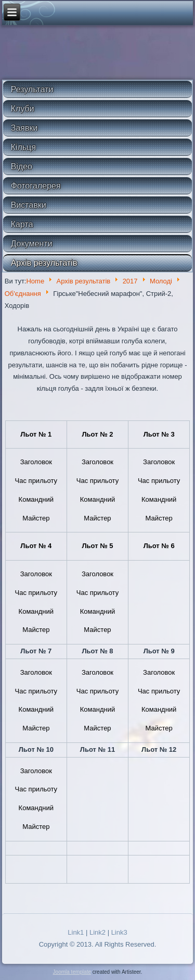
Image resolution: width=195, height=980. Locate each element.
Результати (32, 89)
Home (35, 281)
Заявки (24, 128)
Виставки (29, 205)
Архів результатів (44, 263)
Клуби (23, 109)
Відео (22, 166)
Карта (22, 224)
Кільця (23, 147)
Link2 (97, 932)
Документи (32, 244)
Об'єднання (23, 294)
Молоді (161, 281)
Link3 (119, 932)
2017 (130, 281)
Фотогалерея (36, 186)
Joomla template (72, 972)
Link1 (76, 932)
